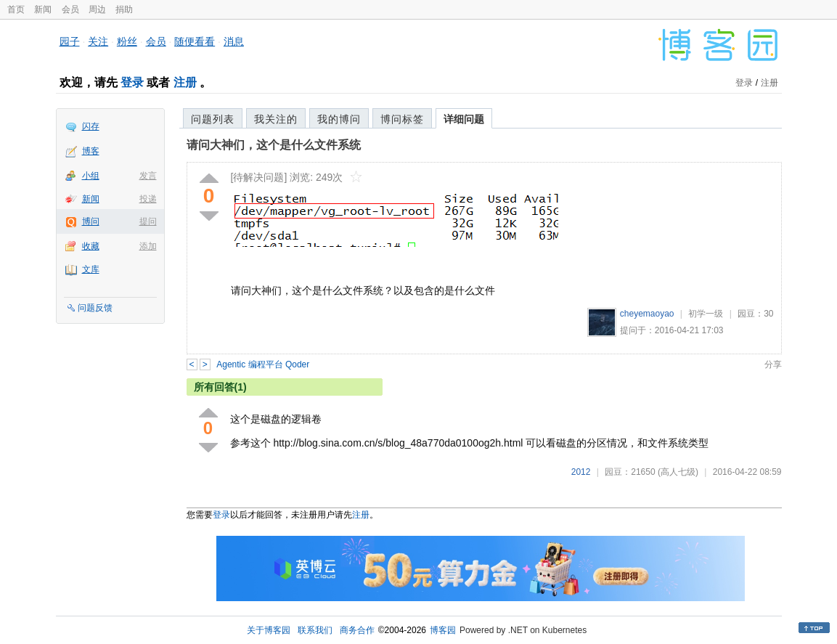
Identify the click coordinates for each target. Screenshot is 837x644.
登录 (132, 82)
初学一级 (706, 314)
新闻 (43, 9)
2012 (581, 472)
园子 (70, 41)
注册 (185, 82)
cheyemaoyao (647, 314)
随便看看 (195, 41)
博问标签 (402, 119)
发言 (148, 176)
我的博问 (339, 119)
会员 (70, 9)
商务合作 (357, 630)
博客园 (443, 630)
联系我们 (315, 630)
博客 (91, 151)
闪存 (91, 126)
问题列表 (213, 119)
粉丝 (127, 41)
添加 (148, 246)
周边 (97, 9)
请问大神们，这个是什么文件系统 (274, 145)
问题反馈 (95, 308)
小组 (91, 176)
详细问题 (464, 119)
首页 (16, 9)
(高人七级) (678, 472)
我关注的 (276, 119)
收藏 (91, 246)
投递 (148, 199)
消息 (234, 41)
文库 (91, 269)
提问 (148, 221)
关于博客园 (269, 630)
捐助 (124, 9)
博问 (91, 221)
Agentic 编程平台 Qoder (263, 364)
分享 (773, 364)
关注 (98, 41)
